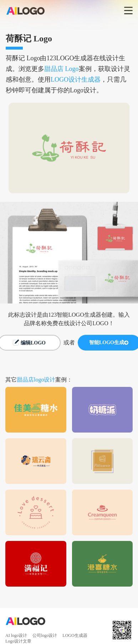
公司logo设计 (45, 635)
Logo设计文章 (18, 641)
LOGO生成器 (75, 635)
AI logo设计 (16, 635)
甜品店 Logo (62, 69)
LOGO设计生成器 (76, 80)
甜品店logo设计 (36, 380)
